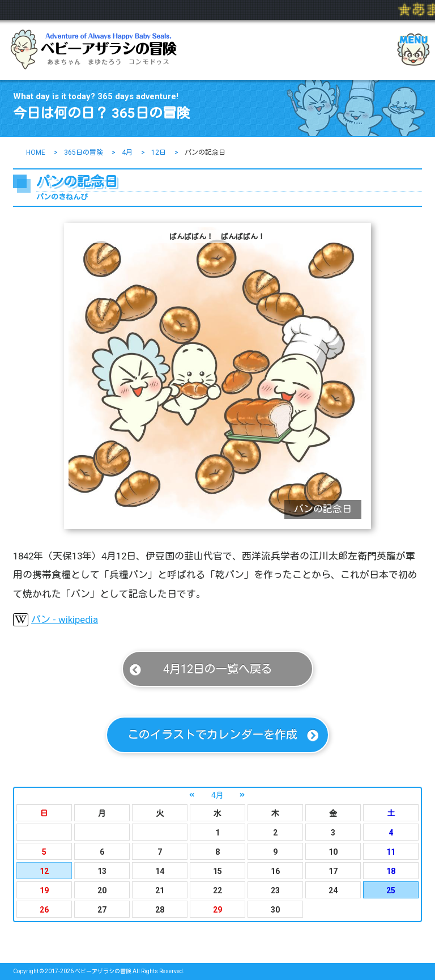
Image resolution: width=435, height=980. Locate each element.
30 (275, 910)
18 (391, 871)
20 (102, 890)
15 (217, 871)
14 (160, 871)
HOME (36, 152)
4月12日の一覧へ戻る (218, 669)
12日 (159, 152)
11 (391, 852)
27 (102, 910)
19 (44, 890)
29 (217, 910)
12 (44, 871)
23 (275, 890)
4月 (127, 152)
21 (160, 890)
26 (44, 910)
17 (333, 871)
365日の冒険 (84, 152)
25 (391, 890)
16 (275, 871)
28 (160, 910)
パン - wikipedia (56, 620)
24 (333, 890)
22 (217, 890)
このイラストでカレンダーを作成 (212, 735)
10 (333, 852)
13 (102, 871)
